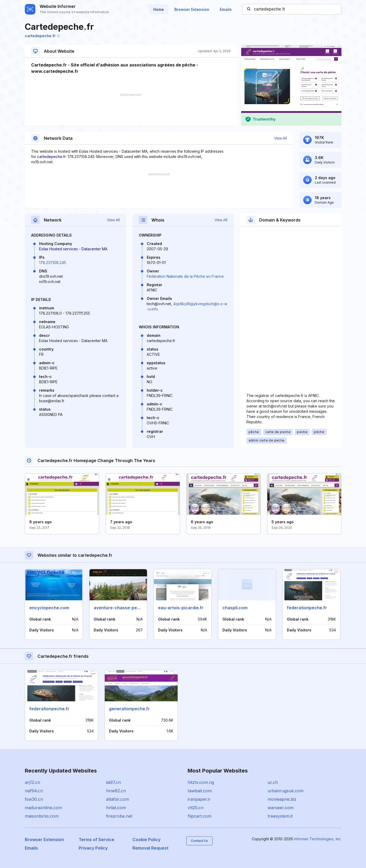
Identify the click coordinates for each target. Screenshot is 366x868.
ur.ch (273, 782)
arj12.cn (32, 782)
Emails (226, 9)
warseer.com (281, 808)
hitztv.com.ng (201, 782)
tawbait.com (200, 791)
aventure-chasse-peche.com (124, 608)
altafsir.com (118, 799)
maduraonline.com (43, 808)
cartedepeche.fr (42, 36)
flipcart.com (199, 816)
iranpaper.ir (199, 799)
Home (159, 9)
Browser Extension (192, 9)
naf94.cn (34, 791)
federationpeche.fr (307, 608)
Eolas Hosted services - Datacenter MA (73, 249)
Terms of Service (96, 840)
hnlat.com (116, 808)
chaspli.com (235, 608)
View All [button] (280, 138)
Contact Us (199, 841)
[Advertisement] (131, 109)
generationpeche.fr (129, 709)
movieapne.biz (282, 799)
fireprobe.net (119, 816)
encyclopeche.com (49, 608)
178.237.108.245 (53, 263)
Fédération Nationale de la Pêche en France (185, 276)
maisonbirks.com (42, 816)
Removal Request (150, 848)
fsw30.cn (34, 799)
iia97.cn (113, 782)
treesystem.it (280, 816)
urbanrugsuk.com (286, 791)
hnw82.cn (116, 791)
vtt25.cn (196, 808)
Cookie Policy (146, 840)
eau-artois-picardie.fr (181, 608)
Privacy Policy (93, 848)
